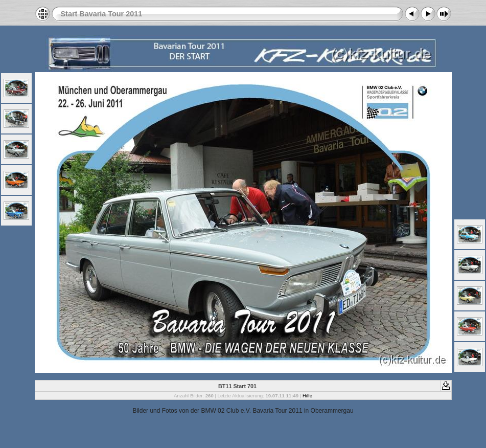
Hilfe (307, 396)
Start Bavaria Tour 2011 (102, 14)
